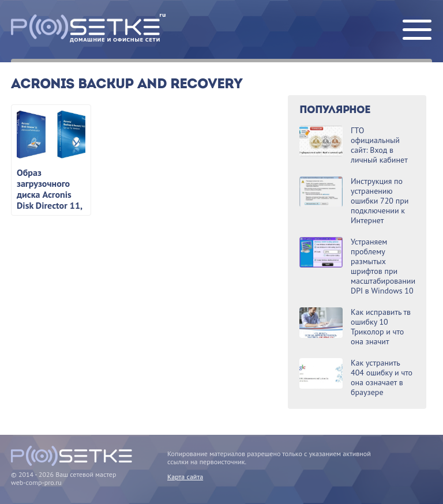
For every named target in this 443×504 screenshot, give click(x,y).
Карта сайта (185, 477)
